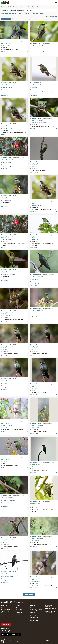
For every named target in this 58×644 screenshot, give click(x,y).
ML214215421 (4, 432)
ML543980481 (4, 280)
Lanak (32, 614)
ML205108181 (4, 168)
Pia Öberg (5, 542)
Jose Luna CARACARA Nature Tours (41, 506)
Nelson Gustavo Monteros (39, 48)
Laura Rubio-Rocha (7, 426)
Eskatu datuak (19, 614)
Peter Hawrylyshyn (7, 87)
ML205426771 (4, 95)
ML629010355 (34, 355)
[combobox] (29, 10)
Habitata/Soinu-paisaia (14, 7)
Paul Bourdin (35, 279)
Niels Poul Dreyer (7, 162)
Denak (36, 7)
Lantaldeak (33, 612)
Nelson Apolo (36, 428)
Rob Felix (34, 313)
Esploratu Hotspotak (6, 611)
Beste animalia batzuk (27, 7)
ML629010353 (4, 468)
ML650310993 (4, 582)
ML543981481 (34, 129)
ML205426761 (34, 95)
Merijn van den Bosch (8, 576)
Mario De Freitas (6, 315)
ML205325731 (4, 548)
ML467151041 (34, 285)
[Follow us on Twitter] (5, 631)
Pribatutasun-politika (50, 611)
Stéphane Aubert (7, 200)
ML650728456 (34, 172)
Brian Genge (35, 166)
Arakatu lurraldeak (6, 609)
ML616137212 (34, 473)
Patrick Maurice (6, 46)
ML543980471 (4, 506)
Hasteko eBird (34, 616)
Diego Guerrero (36, 582)
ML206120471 (34, 247)
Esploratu (4, 606)
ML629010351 (34, 395)
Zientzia (18, 606)
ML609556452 (34, 434)
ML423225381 (34, 54)
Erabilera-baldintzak (49, 613)
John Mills (5, 349)
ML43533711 (4, 247)
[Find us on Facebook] (2, 631)
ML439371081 (4, 206)
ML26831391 (33, 212)
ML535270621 (34, 514)
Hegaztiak (4, 7)
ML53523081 (34, 319)
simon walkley (36, 541)
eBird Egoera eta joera (21, 608)
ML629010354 (4, 389)
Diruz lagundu (6, 624)
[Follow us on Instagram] (9, 631)
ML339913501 (4, 321)
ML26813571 (4, 134)
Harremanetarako (35, 621)
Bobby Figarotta (36, 467)
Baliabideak (33, 608)
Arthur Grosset (36, 239)
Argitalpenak (19, 612)
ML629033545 (4, 355)
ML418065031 (4, 52)
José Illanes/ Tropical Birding (39, 123)
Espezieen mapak (5, 608)
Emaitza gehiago (29, 594)
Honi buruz (34, 606)
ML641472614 (34, 588)
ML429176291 (34, 547)
